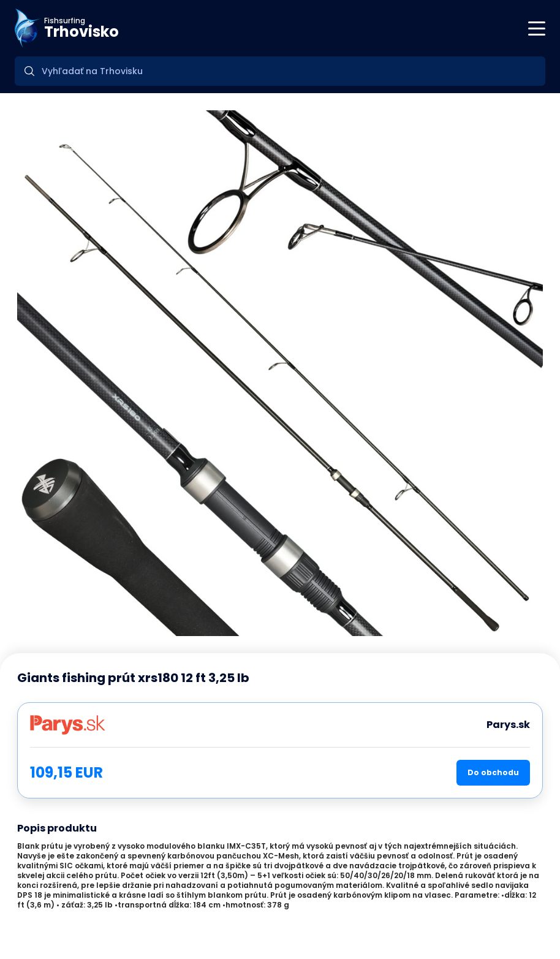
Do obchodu (493, 772)
